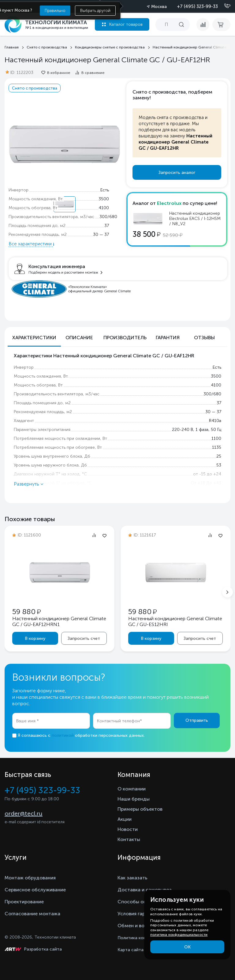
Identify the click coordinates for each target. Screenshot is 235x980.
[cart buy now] (221, 25)
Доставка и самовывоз (145, 890)
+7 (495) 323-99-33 (197, 6)
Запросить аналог (177, 173)
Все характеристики (31, 244)
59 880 (26, 611)
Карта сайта (131, 950)
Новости (128, 829)
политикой (63, 735)
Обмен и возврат (138, 926)
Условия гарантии (138, 914)
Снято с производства (35, 88)
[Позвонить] (224, 6)
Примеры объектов (140, 809)
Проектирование (24, 902)
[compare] (203, 25)
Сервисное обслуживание (35, 890)
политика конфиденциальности (179, 935)
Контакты (129, 839)
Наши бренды (134, 799)
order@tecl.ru (24, 813)
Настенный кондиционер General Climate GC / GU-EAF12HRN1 (59, 621)
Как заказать (132, 878)
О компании (132, 789)
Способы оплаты (138, 902)
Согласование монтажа (32, 914)
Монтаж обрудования (30, 878)
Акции (125, 819)
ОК (187, 947)
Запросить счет (84, 638)
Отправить (197, 720)
